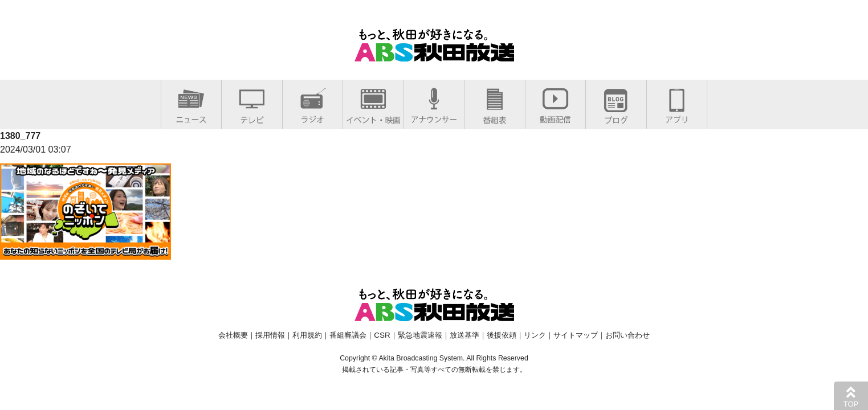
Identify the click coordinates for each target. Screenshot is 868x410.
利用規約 (307, 335)
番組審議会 (348, 335)
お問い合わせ (627, 335)
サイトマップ (576, 335)
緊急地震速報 (420, 335)
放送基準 (464, 335)
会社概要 (233, 335)
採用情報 (270, 335)
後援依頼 (502, 335)
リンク (535, 335)
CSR (382, 335)
